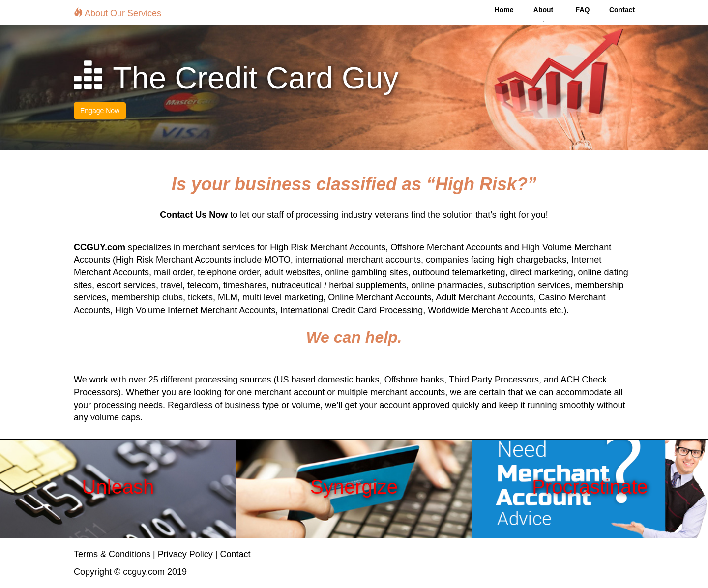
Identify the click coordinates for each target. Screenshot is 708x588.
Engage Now (100, 111)
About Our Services (118, 13)
